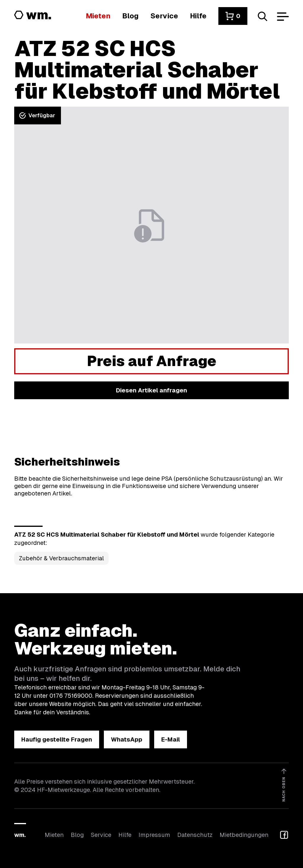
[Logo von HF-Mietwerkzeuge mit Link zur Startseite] (33, 15)
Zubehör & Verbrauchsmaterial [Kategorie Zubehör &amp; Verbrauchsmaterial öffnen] (61, 558)
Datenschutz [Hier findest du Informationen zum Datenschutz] (195, 835)
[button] (233, 16)
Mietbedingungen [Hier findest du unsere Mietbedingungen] (244, 835)
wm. (20, 835)
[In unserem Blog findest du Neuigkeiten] (130, 16)
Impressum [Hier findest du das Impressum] (154, 835)
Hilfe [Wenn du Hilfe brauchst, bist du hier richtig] (125, 835)
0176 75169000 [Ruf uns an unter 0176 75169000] (71, 696)
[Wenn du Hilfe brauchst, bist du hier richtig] (198, 16)
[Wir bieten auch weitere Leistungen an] (164, 16)
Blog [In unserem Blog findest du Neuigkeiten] (77, 835)
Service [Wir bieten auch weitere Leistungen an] (101, 835)
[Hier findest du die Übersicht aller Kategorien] (98, 16)
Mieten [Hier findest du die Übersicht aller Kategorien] (54, 835)
